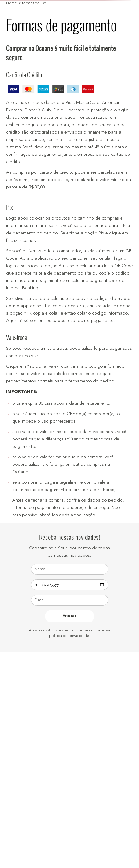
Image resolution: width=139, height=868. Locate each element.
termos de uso (34, 3)
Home (12, 3)
